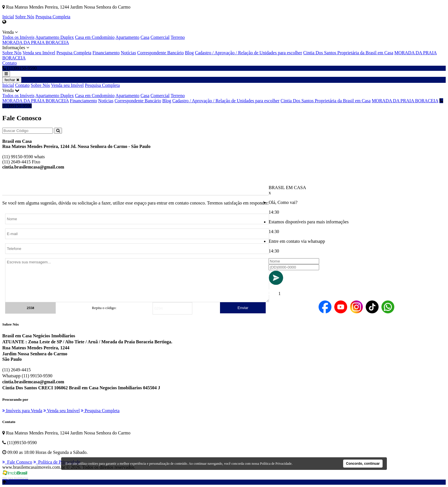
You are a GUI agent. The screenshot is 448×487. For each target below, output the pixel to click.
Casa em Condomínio (95, 37)
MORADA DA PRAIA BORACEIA (36, 42)
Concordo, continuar (363, 464)
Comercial (160, 37)
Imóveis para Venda (22, 411)
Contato (10, 63)
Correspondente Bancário (160, 53)
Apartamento (127, 37)
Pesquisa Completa (53, 17)
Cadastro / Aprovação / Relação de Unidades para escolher (248, 53)
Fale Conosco (17, 462)
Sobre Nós (25, 17)
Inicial (8, 17)
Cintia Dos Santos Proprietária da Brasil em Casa (348, 53)
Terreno (178, 37)
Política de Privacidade (57, 462)
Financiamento (106, 53)
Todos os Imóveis (18, 37)
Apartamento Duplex (55, 37)
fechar (12, 80)
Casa (145, 37)
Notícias (128, 53)
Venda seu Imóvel (39, 53)
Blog (189, 53)
